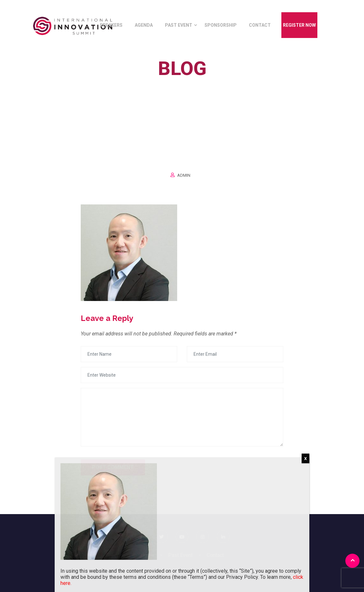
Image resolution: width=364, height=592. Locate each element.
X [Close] (305, 459)
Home (166, 83)
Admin (184, 175)
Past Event (179, 25)
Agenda (144, 25)
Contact (260, 25)
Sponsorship (221, 25)
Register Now (299, 25)
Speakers (111, 25)
